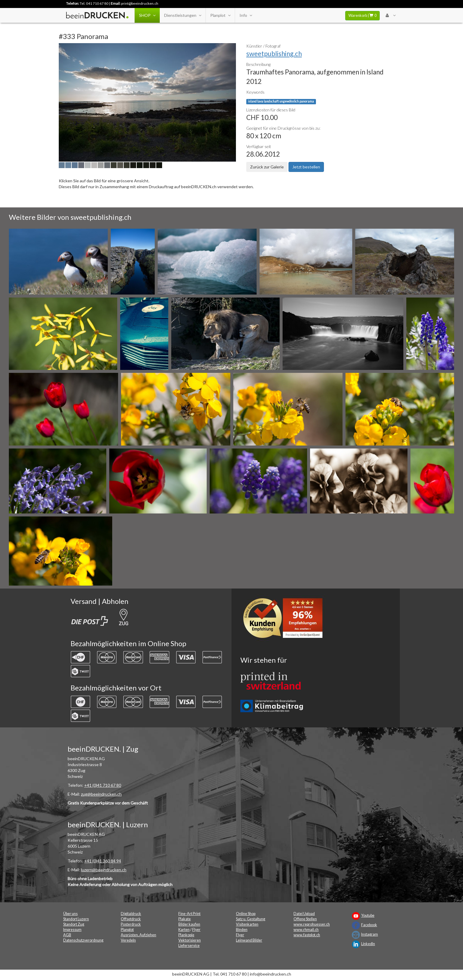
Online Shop (246, 914)
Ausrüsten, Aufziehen (138, 935)
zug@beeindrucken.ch (101, 794)
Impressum (72, 930)
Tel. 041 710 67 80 (94, 3)
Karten (184, 930)
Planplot (220, 15)
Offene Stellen (305, 919)
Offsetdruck (131, 919)
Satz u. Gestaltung (251, 919)
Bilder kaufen (189, 924)
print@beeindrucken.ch (140, 3)
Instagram (370, 934)
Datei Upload (304, 914)
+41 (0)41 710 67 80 (103, 785)
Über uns (70, 914)
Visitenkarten (247, 924)
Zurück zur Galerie (267, 167)
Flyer (196, 930)
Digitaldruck (131, 914)
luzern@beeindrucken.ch (104, 870)
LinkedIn (368, 944)
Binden (242, 930)
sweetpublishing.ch (274, 54)
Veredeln (128, 940)
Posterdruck (131, 924)
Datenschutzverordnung (83, 940)
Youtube (368, 915)
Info (246, 15)
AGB (67, 935)
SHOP (147, 15)
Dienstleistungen (183, 15)
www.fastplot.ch (307, 935)
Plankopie (186, 935)
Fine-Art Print (189, 914)
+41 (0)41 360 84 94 (103, 861)
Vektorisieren (190, 940)
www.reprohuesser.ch (312, 924)
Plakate (185, 919)
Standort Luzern (76, 919)
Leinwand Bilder (249, 940)
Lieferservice (189, 946)
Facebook (369, 925)
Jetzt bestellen (306, 167)
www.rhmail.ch (306, 930)
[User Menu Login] (391, 15)
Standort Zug (74, 924)
